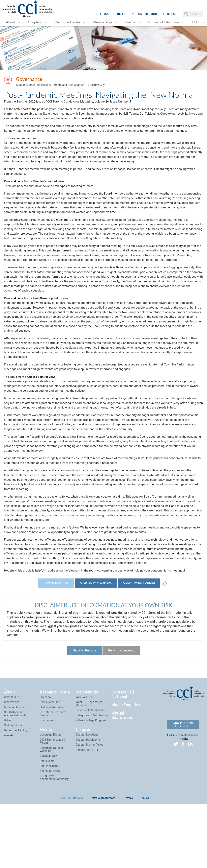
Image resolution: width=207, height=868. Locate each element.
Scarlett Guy (97, 85)
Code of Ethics (13, 787)
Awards (9, 797)
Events (130, 22)
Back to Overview (122, 711)
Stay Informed (183, 786)
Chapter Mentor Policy (89, 806)
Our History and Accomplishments (15, 775)
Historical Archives (51, 769)
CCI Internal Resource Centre (53, 775)
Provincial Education (163, 22)
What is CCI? (12, 759)
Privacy (128, 860)
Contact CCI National (123, 756)
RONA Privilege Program (91, 782)
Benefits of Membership (90, 772)
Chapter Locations (87, 796)
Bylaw (8, 782)
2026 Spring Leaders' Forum (53, 803)
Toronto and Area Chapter (68, 85)
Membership (103, 22)
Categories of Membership (92, 777)
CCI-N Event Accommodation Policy (54, 839)
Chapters (35, 22)
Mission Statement (16, 769)
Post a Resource (50, 764)
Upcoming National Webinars (52, 811)
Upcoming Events (50, 796)
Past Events (47, 822)
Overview (45, 759)
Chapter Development (89, 801)
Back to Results (83, 711)
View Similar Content (141, 643)
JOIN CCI (121, 14)
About (10, 22)
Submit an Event (50, 833)
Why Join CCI (84, 759)
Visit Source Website (96, 643)
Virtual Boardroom (122, 777)
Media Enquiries (145, 14)
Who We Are (12, 764)
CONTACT (171, 14)
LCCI (196, 22)
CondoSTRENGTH (87, 811)
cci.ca (145, 860)
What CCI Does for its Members (89, 765)
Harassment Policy (16, 792)
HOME (105, 14)
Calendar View (49, 817)
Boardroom (47, 782)
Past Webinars (49, 827)
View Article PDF (54, 643)
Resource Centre (67, 22)
